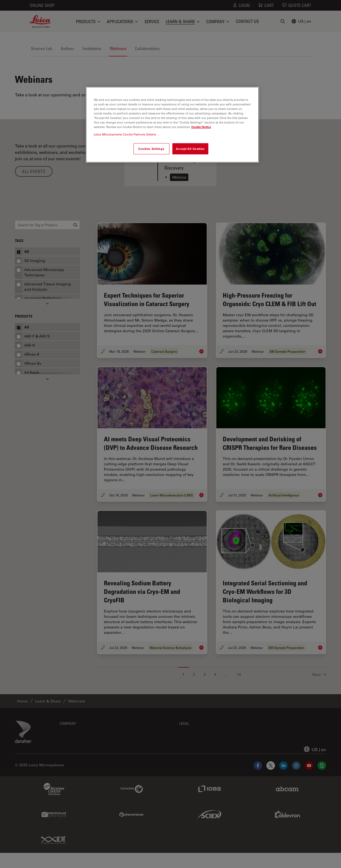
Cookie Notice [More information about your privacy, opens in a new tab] (201, 127)
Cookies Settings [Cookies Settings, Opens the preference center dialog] (151, 149)
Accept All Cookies (190, 149)
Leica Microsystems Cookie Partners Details (125, 134)
